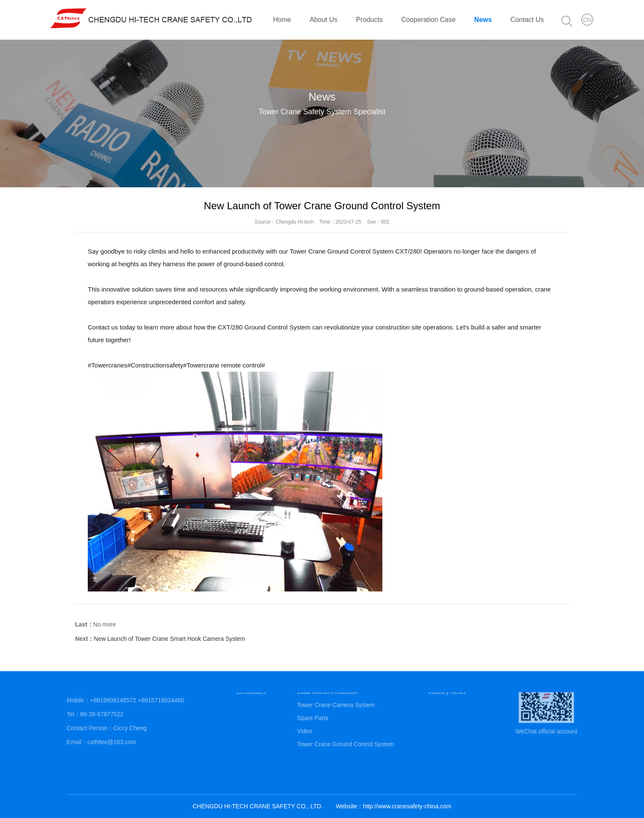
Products (369, 20)
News (483, 20)
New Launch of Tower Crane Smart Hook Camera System (169, 639)
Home (282, 20)
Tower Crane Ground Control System (346, 731)
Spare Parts (313, 705)
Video (305, 718)
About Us (324, 20)
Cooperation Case (429, 20)
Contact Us (527, 20)
